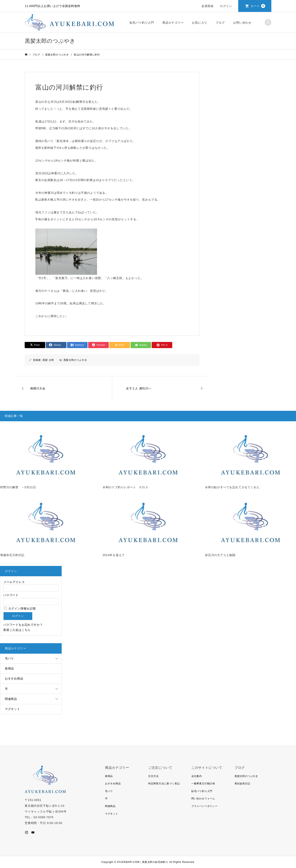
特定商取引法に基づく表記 (164, 784)
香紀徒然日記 (242, 784)
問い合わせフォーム (203, 799)
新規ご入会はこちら (17, 630)
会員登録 (208, 6)
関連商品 (11, 699)
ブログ (220, 23)
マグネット (13, 709)
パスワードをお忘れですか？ (23, 625)
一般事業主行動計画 (203, 784)
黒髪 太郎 (48, 360)
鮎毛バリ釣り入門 (142, 23)
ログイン (226, 6)
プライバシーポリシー (205, 806)
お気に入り (200, 23)
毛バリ (9, 658)
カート (258, 6)
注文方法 (153, 776)
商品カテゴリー (173, 23)
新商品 (9, 668)
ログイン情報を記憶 (20, 608)
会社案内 (197, 776)
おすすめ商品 (14, 679)
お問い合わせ (242, 23)
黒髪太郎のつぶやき (75, 360)
